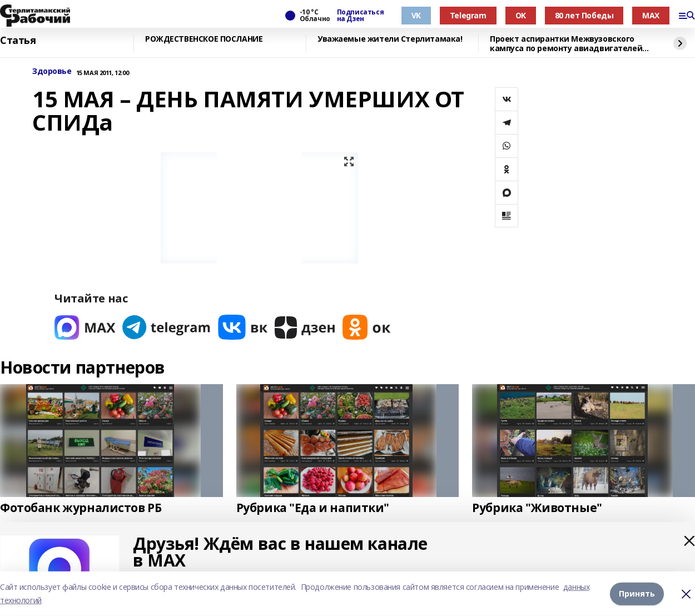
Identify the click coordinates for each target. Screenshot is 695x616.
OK (521, 15)
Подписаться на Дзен (360, 16)
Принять (637, 593)
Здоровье (52, 71)
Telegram (468, 15)
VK (416, 15)
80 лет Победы (584, 15)
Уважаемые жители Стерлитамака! (390, 39)
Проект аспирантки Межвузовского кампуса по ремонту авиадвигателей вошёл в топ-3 (566, 44)
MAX (651, 15)
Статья (18, 41)
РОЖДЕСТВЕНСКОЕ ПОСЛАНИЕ (204, 39)
